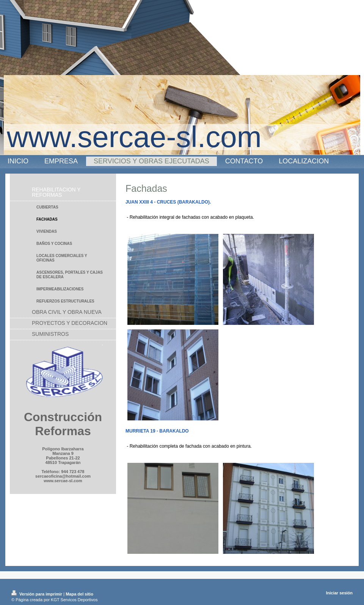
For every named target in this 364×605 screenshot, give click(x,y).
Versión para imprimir (37, 594)
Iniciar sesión (339, 593)
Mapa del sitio (79, 594)
